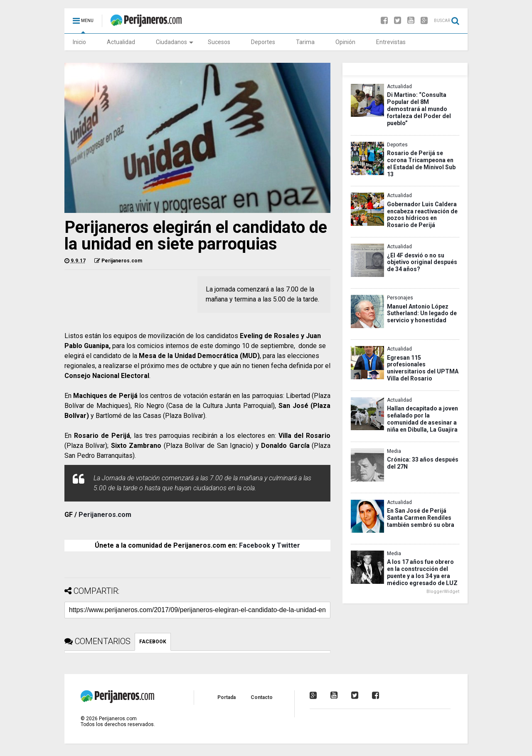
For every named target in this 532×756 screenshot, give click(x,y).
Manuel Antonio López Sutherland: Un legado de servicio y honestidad (422, 314)
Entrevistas (391, 42)
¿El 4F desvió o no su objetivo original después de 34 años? (422, 262)
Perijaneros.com (105, 515)
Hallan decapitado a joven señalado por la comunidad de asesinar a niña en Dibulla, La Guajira (422, 419)
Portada (227, 697)
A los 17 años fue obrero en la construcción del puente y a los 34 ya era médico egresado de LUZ (422, 572)
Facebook (255, 545)
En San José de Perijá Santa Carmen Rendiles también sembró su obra (421, 518)
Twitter (288, 545)
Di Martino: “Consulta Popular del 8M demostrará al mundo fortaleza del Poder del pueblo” (419, 109)
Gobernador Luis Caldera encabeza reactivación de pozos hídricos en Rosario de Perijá (422, 215)
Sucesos (219, 42)
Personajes (400, 298)
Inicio (79, 42)
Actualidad (121, 42)
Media (394, 451)
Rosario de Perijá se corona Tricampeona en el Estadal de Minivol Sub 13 (421, 164)
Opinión (345, 42)
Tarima (305, 42)
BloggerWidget (443, 592)
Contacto (262, 697)
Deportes (263, 42)
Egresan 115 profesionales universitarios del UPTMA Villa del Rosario (423, 368)
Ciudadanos (175, 42)
